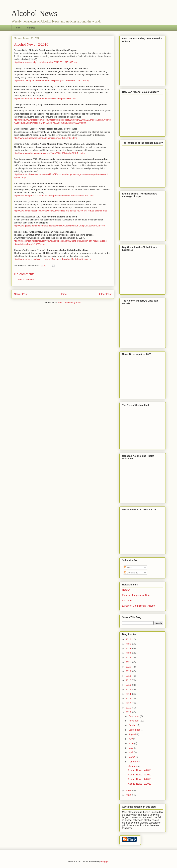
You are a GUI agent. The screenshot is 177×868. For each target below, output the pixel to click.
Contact (31, 28)
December (134, 716)
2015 (129, 690)
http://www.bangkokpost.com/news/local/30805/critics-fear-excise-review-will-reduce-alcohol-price (61, 211)
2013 (129, 698)
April (131, 752)
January (133, 766)
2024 (129, 649)
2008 (129, 795)
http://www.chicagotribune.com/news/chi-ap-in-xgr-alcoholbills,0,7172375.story (51, 80)
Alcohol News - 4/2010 (140, 770)
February (133, 762)
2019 (129, 671)
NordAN (126, 590)
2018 (129, 676)
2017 (129, 680)
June (131, 743)
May (131, 748)
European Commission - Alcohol (139, 606)
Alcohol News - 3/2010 (140, 775)
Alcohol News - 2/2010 (140, 779)
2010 (129, 712)
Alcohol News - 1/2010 (140, 784)
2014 (129, 694)
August (132, 734)
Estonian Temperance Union (137, 595)
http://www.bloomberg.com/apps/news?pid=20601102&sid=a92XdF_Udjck (49, 153)
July (131, 739)
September (134, 730)
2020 (129, 667)
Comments (131, 573)
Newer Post (21, 294)
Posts (128, 567)
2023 (129, 653)
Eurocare (127, 600)
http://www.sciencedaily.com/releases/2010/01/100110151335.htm (46, 62)
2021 (129, 662)
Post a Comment (26, 280)
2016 (129, 685)
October (133, 725)
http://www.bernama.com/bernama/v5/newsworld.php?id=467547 (45, 99)
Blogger (105, 861)
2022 (129, 658)
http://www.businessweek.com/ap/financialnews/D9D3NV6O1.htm (45, 138)
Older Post (105, 294)
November (134, 721)
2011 (129, 708)
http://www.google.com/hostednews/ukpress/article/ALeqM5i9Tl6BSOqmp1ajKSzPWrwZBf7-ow (60, 226)
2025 (129, 644)
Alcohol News (34, 13)
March (132, 757)
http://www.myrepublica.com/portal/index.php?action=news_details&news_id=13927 (54, 196)
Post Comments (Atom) (69, 303)
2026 (129, 639)
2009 (129, 791)
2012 (129, 703)
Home (18, 28)
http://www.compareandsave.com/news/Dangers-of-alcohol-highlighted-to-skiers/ (52, 259)
